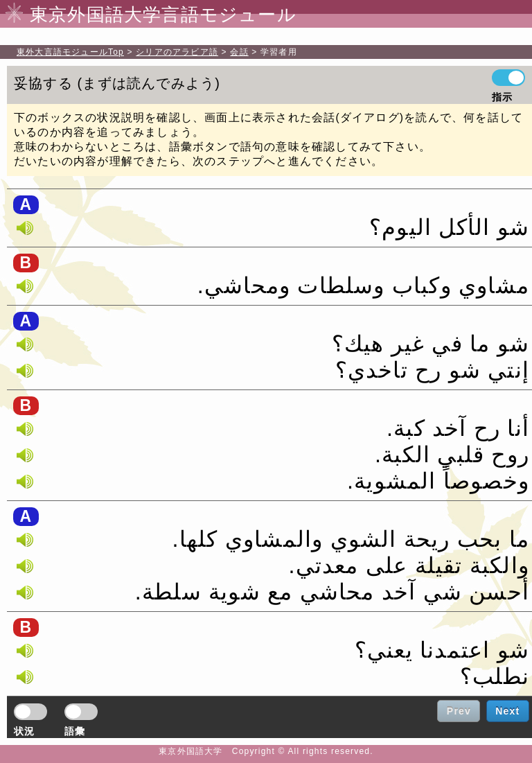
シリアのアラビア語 (177, 52)
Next (507, 711)
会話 (239, 52)
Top (70, 52)
